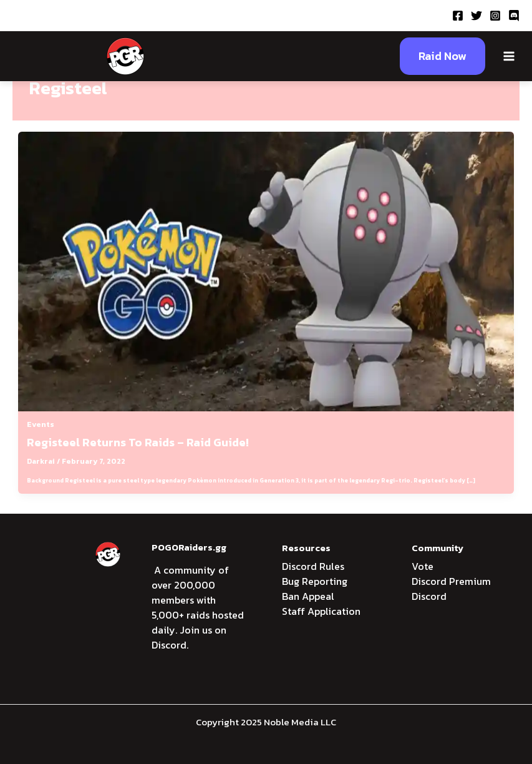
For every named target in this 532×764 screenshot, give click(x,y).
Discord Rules (313, 566)
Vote (423, 566)
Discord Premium (451, 581)
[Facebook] (458, 16)
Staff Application (321, 611)
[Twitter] (476, 16)
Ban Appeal (308, 596)
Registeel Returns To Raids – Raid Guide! (138, 442)
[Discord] (514, 16)
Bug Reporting (315, 581)
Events (41, 424)
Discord (429, 596)
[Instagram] (495, 16)
